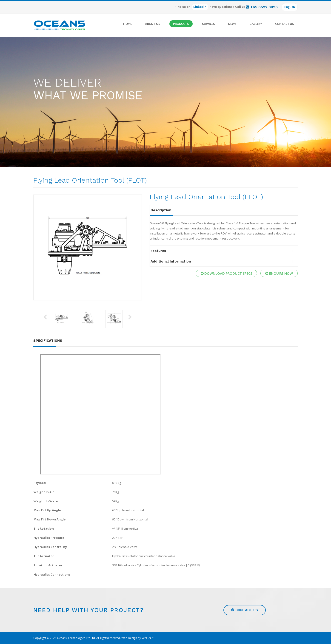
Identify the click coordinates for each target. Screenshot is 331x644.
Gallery (256, 24)
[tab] (224, 210)
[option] (88, 247)
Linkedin (200, 7)
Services (208, 24)
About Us (153, 24)
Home (128, 24)
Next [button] (130, 317)
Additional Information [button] (223, 261)
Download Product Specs (227, 273)
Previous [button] (45, 317)
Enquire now (279, 273)
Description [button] (223, 210)
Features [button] (223, 251)
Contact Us (285, 24)
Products (181, 24)
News (232, 24)
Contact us (245, 610)
